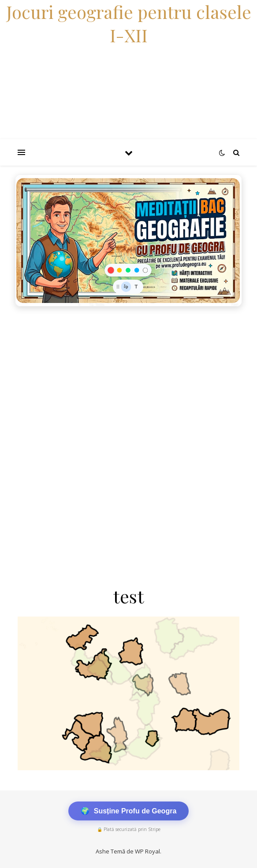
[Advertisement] (128, 377)
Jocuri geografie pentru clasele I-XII (129, 23)
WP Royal (147, 851)
